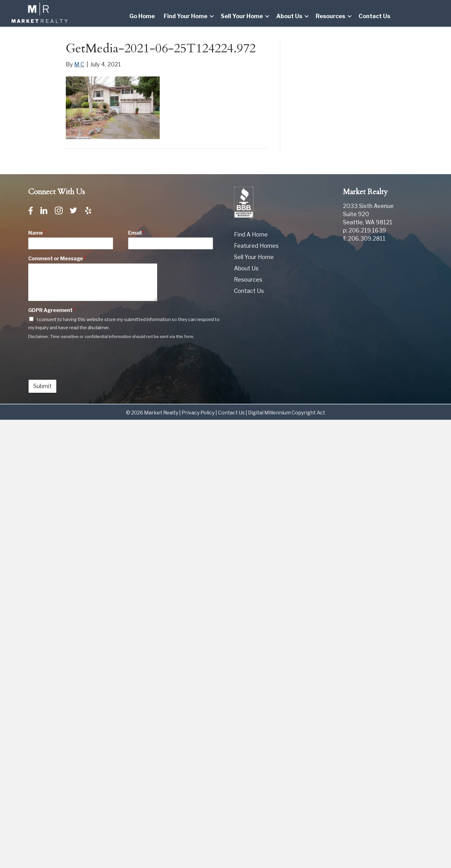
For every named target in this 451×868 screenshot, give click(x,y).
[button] (212, 16)
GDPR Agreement (52, 310)
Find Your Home (186, 16)
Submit (42, 386)
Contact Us (374, 16)
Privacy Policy (198, 413)
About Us (289, 16)
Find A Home (251, 234)
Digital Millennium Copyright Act (287, 413)
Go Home (142, 16)
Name (37, 233)
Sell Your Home (242, 16)
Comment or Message (57, 259)
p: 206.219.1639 (365, 230)
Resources (330, 16)
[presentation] (76, 369)
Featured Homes (256, 246)
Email (136, 233)
